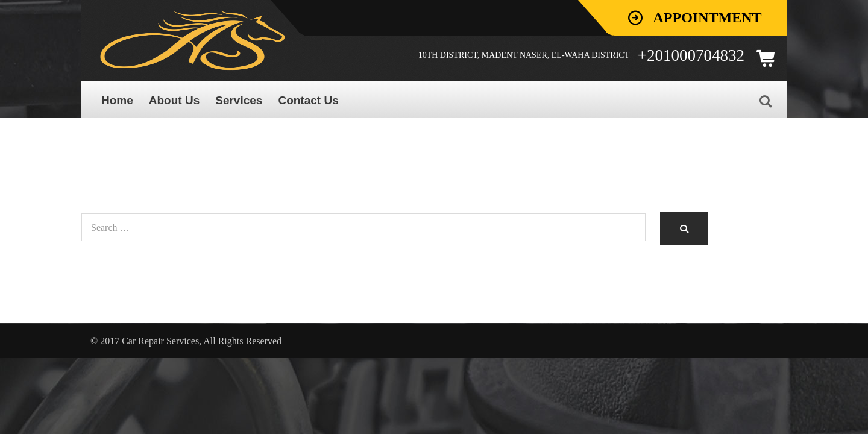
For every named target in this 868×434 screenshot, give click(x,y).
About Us (174, 100)
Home (117, 100)
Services (239, 100)
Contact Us (308, 100)
